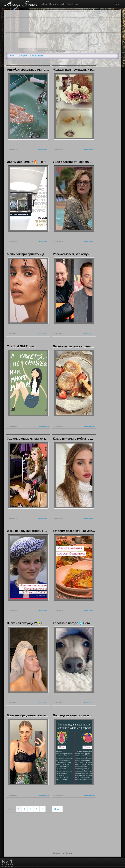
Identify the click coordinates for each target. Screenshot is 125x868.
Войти (118, 4)
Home (12, 56)
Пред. (11, 809)
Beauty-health (37, 56)
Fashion (44, 4)
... (49, 809)
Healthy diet (73, 4)
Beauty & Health (57, 4)
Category (22, 56)
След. (57, 809)
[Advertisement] (64, 25)
